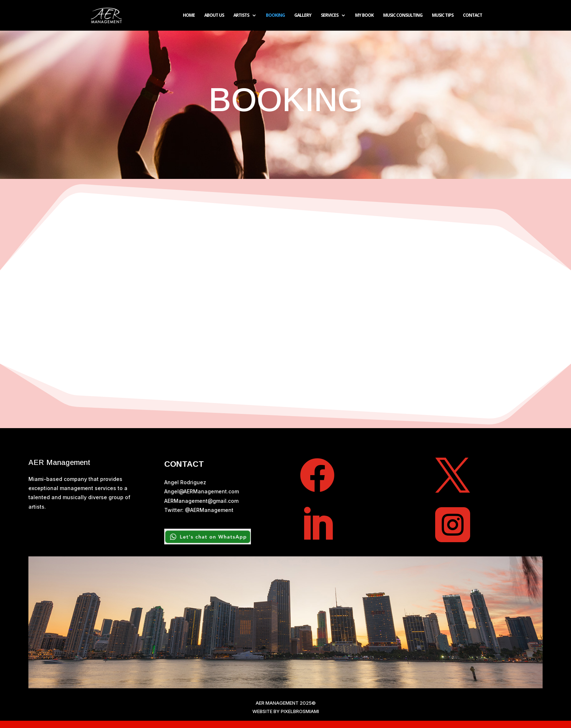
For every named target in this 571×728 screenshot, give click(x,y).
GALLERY (303, 15)
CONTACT (472, 15)
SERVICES (330, 15)
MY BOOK (364, 15)
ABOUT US (214, 15)
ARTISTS (241, 15)
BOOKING (275, 15)
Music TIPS (443, 15)
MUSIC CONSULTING (403, 15)
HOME (189, 15)
